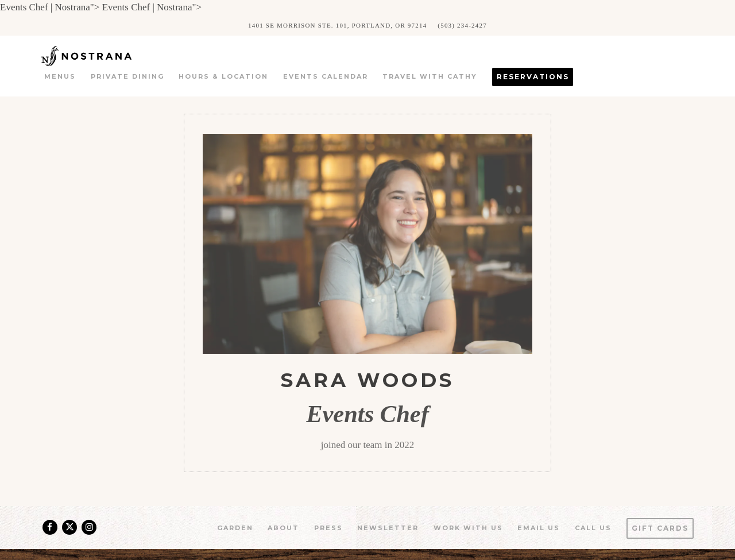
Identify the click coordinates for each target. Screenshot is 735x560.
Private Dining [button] (127, 76)
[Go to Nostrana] (337, 25)
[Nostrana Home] (103, 55)
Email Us (539, 528)
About (283, 528)
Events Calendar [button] (326, 76)
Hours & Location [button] (223, 76)
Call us (593, 528)
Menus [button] (60, 76)
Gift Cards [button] (660, 528)
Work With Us (468, 528)
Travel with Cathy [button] (430, 76)
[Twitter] (69, 527)
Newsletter (388, 528)
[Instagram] (89, 527)
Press (328, 528)
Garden (235, 528)
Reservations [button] (533, 77)
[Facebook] (50, 527)
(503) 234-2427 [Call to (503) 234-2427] (462, 25)
